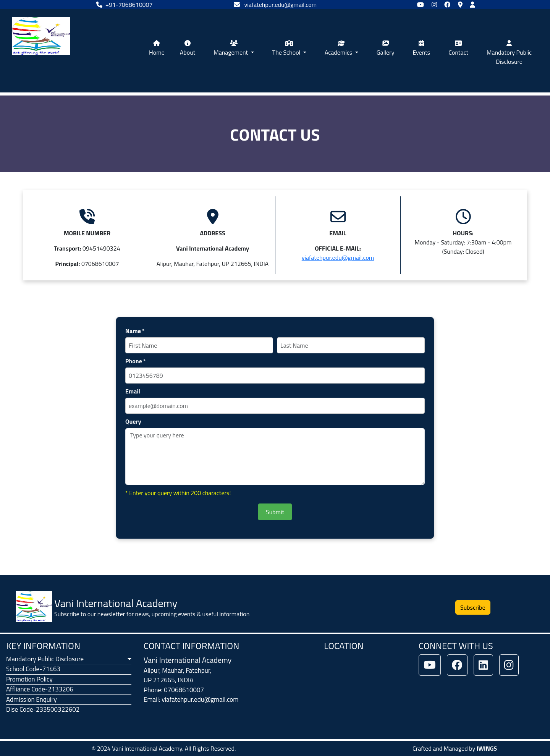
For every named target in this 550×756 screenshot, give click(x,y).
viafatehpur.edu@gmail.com (338, 257)
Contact (458, 49)
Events (421, 49)
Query (133, 421)
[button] (69, 659)
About (188, 49)
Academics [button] (339, 49)
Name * (135, 331)
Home (157, 49)
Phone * (136, 361)
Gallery (386, 49)
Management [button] (231, 49)
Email (133, 391)
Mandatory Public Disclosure (509, 53)
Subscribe (473, 607)
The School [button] (287, 49)
